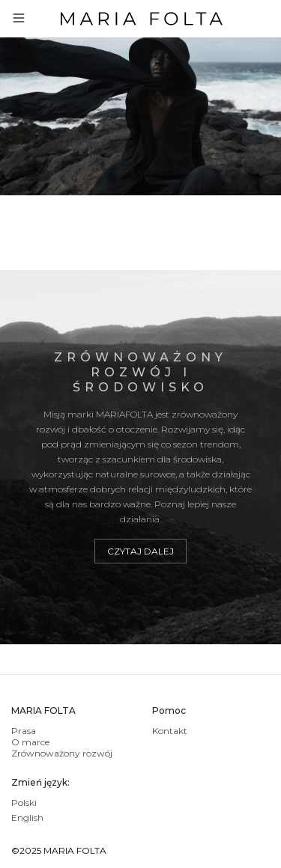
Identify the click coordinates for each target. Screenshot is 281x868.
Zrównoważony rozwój (62, 753)
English (27, 817)
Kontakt (170, 731)
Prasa (24, 731)
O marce (30, 742)
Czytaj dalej (140, 551)
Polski (24, 803)
